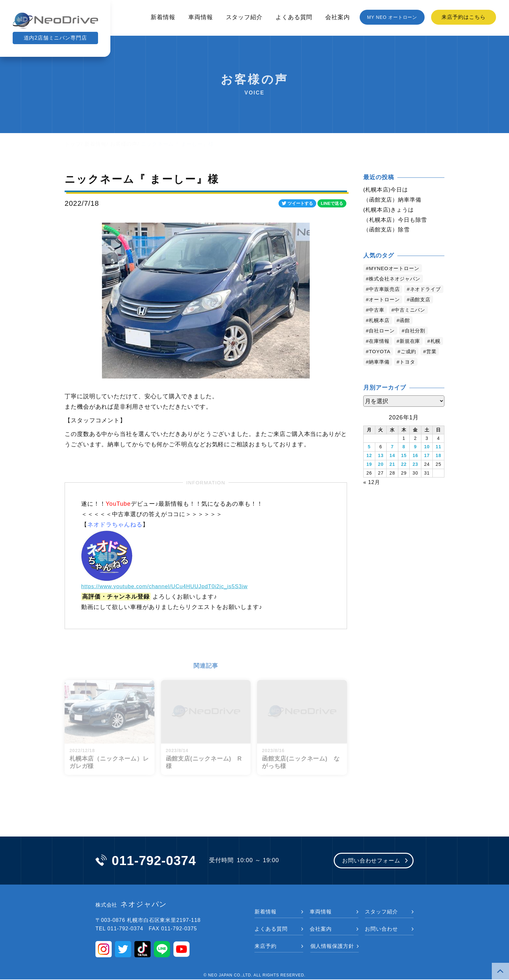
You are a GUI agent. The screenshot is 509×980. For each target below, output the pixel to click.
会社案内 (338, 17)
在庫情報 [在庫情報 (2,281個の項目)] (380, 353)
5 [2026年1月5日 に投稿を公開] (369, 459)
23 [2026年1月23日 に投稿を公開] (415, 476)
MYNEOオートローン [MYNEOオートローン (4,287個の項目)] (396, 270)
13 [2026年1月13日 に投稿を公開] (381, 467)
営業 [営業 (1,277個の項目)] (375, 374)
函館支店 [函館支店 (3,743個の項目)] (423, 312)
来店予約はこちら (463, 17)
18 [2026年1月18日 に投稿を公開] (438, 467)
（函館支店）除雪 (388, 231)
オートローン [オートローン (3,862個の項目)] (385, 312)
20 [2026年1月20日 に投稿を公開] (381, 476)
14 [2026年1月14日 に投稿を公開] (392, 467)
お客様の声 (124, 144)
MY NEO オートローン (392, 17)
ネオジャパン (131, 905)
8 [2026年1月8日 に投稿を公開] (404, 459)
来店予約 (266, 947)
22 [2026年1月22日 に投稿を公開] (404, 476)
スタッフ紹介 (244, 17)
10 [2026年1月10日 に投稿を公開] (427, 459)
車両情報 (201, 17)
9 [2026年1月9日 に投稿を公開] (415, 459)
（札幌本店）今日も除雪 (397, 221)
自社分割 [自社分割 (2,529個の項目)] (418, 343)
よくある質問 (294, 17)
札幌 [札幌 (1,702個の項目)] (375, 364)
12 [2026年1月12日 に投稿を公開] (369, 467)
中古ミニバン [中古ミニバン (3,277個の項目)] (412, 322)
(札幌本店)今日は (387, 190)
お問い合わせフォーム (369, 861)
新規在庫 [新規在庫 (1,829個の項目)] (412, 353)
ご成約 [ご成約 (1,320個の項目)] (432, 364)
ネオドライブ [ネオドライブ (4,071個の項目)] (385, 301)
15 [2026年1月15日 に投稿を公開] (404, 467)
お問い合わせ (381, 930)
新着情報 (163, 17)
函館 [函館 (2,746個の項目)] (407, 333)
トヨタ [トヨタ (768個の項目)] (431, 374)
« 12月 (372, 493)
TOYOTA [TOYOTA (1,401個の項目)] (402, 364)
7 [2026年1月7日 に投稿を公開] (392, 459)
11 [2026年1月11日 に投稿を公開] (438, 459)
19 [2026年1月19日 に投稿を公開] (369, 476)
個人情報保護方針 (332, 947)
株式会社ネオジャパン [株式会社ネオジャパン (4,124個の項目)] (397, 281)
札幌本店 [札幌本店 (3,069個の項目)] (380, 333)
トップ (73, 144)
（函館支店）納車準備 (394, 200)
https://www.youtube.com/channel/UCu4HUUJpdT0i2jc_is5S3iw (172, 586)
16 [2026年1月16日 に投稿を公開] (415, 467)
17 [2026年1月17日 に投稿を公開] (427, 467)
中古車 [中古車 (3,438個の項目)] (377, 322)
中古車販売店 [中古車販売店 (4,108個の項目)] (385, 291)
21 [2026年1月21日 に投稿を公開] (392, 476)
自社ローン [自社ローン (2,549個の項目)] (383, 343)
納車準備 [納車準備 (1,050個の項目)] (401, 374)
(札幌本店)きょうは (390, 211)
